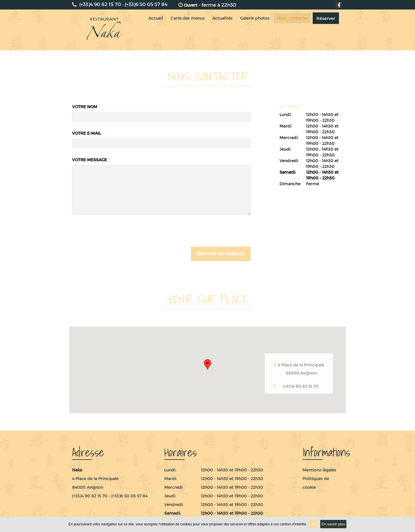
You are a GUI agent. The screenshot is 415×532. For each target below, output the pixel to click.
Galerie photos (258, 30)
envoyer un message (221, 254)
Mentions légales (319, 470)
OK (314, 524)
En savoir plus (333, 524)
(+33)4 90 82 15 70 (97, 4)
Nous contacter (297, 30)
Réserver (331, 30)
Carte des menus (189, 30)
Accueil (155, 30)
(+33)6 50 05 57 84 (146, 4)
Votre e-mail (88, 133)
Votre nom (86, 107)
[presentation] (116, 235)
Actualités (225, 30)
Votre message (91, 160)
